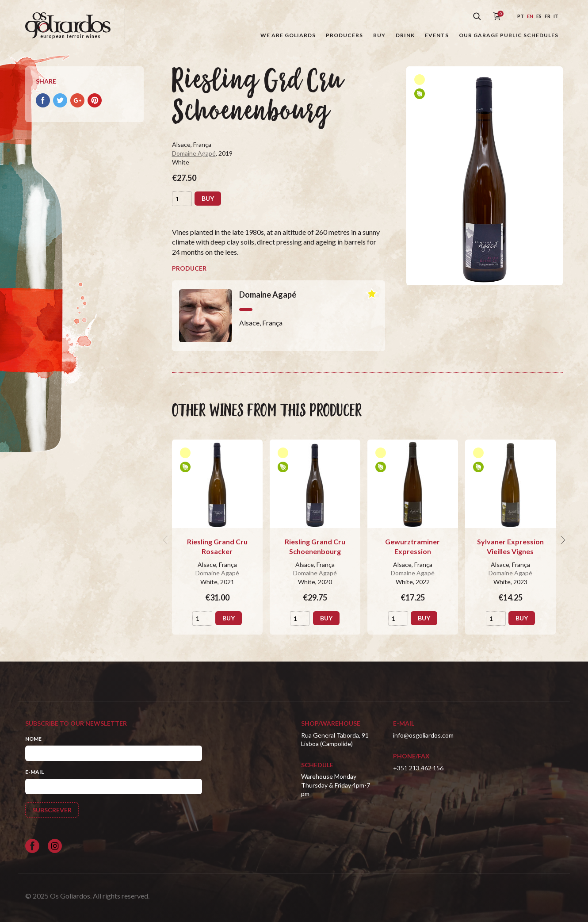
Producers (344, 35)
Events (437, 35)
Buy (379, 35)
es (539, 16)
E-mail (34, 772)
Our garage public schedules (509, 35)
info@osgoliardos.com (423, 735)
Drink (405, 35)
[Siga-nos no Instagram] (55, 846)
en (530, 16)
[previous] (167, 540)
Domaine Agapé (194, 153)
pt (521, 16)
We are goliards (288, 35)
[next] (562, 540)
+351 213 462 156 (418, 768)
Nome (33, 739)
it (556, 16)
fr (548, 16)
